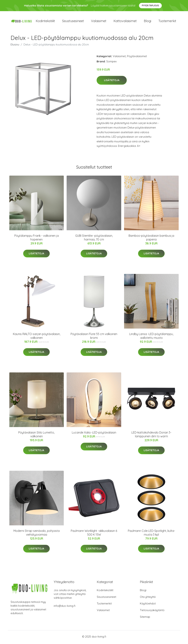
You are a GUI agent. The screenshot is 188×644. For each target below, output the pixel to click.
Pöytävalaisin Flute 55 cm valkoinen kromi (94, 337)
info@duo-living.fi (65, 607)
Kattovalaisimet (125, 21)
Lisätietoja (112, 81)
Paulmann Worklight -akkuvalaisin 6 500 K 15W (94, 534)
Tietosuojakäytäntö (152, 611)
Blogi (148, 21)
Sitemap (145, 618)
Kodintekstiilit (45, 21)
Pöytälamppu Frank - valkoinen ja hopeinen (37, 239)
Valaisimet (99, 21)
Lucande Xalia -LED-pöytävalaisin (94, 434)
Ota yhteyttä (148, 598)
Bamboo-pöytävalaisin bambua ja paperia (151, 239)
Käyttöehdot (148, 605)
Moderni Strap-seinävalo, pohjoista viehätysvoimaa (37, 534)
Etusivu (15, 46)
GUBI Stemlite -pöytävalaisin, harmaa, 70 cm (94, 239)
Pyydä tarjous (150, 5)
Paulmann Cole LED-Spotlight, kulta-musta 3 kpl (151, 534)
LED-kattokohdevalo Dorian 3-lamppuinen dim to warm (151, 435)
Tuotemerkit (167, 21)
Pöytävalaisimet (137, 57)
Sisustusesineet (73, 21)
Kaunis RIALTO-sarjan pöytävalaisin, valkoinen (37, 337)
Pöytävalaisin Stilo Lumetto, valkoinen (36, 435)
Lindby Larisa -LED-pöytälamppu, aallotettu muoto (151, 337)
